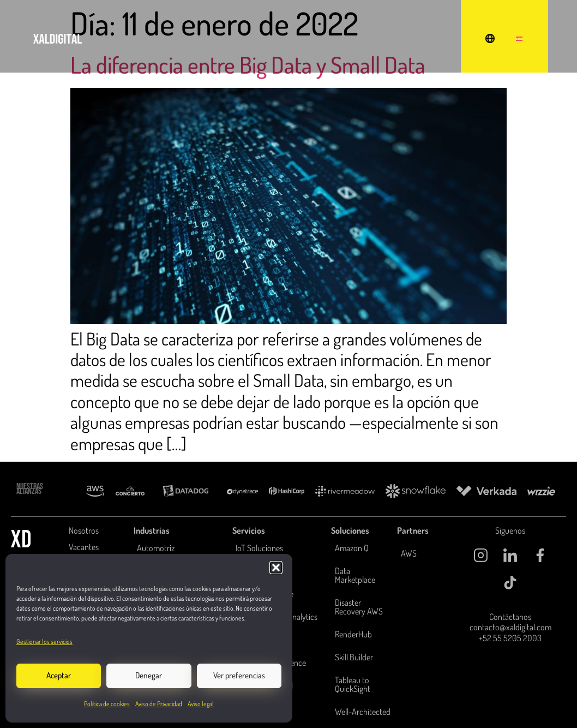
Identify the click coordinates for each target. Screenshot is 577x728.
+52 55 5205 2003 (510, 638)
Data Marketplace (355, 575)
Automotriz (156, 548)
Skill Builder (354, 657)
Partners (413, 530)
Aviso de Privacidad (159, 704)
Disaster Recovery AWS (359, 607)
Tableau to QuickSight (353, 684)
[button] (276, 568)
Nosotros (84, 530)
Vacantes (84, 547)
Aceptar (59, 675)
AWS (409, 553)
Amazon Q (352, 548)
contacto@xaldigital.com (510, 628)
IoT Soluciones (259, 548)
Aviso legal (201, 704)
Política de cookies (107, 704)
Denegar (149, 675)
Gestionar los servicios (44, 642)
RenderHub (353, 634)
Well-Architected (363, 712)
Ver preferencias (239, 675)
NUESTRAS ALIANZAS (30, 489)
